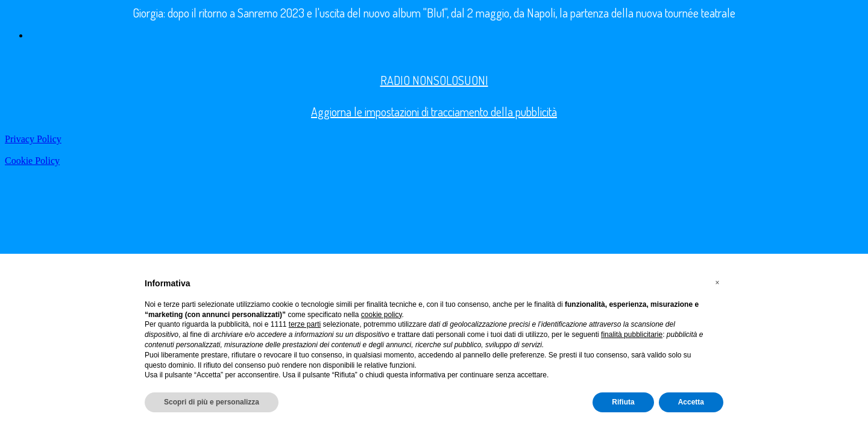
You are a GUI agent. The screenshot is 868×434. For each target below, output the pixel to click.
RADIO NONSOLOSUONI (434, 80)
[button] (717, 283)
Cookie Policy (32, 161)
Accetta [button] (691, 402)
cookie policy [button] (382, 315)
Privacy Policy (33, 139)
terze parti (305, 324)
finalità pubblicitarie (632, 335)
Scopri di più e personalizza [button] (212, 402)
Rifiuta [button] (623, 402)
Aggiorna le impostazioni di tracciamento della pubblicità (434, 112)
